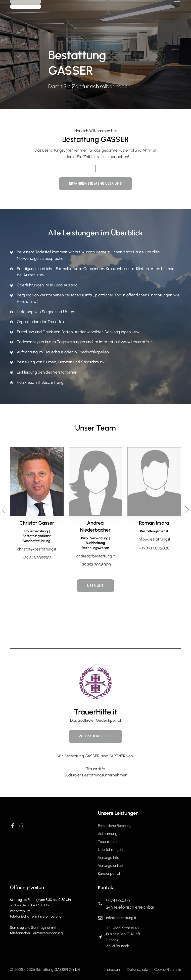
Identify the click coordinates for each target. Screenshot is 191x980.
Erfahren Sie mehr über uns (96, 184)
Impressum (112, 970)
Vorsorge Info (109, 858)
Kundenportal (109, 873)
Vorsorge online (110, 866)
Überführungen (110, 850)
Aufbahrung (108, 834)
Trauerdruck (108, 842)
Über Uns (95, 586)
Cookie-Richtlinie (168, 970)
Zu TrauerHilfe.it (95, 736)
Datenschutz (138, 970)
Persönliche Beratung (115, 826)
